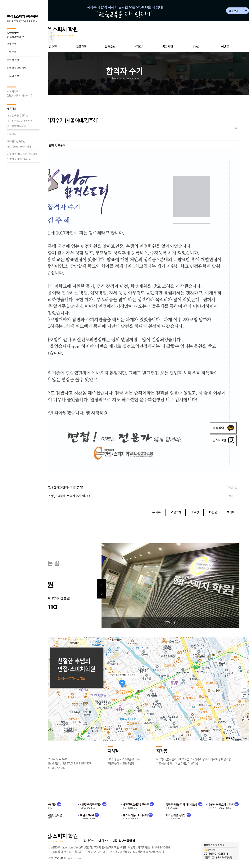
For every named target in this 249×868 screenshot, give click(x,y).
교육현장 (81, 47)
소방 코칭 (12, 52)
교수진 (53, 47)
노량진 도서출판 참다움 (19, 159)
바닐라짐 (11, 134)
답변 (213, 512)
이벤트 (225, 47)
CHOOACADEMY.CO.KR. (50, 858)
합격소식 (110, 47)
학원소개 (104, 841)
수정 (195, 512)
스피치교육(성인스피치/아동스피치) (19, 93)
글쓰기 (176, 512)
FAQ (196, 47)
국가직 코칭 (13, 60)
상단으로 (89, 841)
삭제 (231, 512)
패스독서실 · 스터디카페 (19, 147)
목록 (156, 512)
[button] (102, 584)
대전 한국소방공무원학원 (20, 121)
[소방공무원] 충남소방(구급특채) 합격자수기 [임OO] (59, 496)
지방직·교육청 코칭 (17, 68)
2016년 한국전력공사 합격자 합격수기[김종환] (55, 488)
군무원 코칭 (13, 76)
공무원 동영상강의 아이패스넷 (22, 154)
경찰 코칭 (12, 44)
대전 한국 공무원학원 (18, 116)
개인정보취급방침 (124, 841)
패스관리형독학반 (16, 141)
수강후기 (139, 47)
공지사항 (168, 47)
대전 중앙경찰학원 (16, 126)
